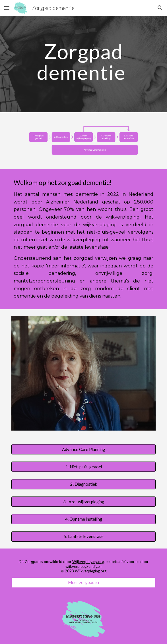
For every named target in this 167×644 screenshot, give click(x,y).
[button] (7, 8)
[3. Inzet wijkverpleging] (83, 502)
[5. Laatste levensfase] (83, 537)
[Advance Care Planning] (83, 449)
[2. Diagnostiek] (83, 484)
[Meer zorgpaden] (83, 582)
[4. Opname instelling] (83, 519)
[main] (83, 64)
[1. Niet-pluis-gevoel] (83, 467)
